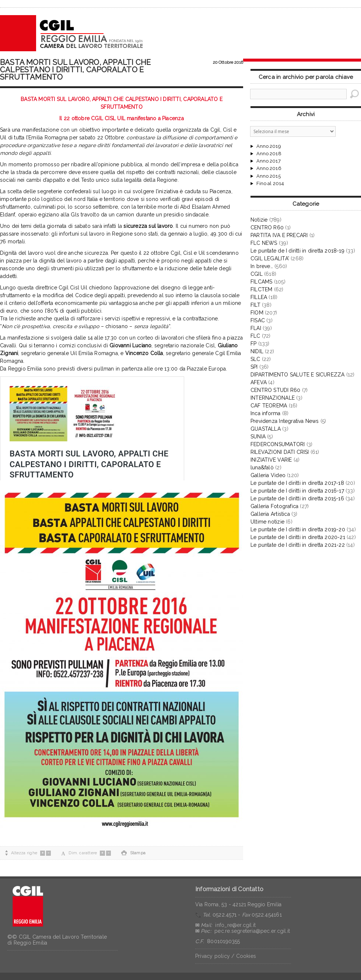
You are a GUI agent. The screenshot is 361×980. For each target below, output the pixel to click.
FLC (255, 336)
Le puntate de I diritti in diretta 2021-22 (298, 545)
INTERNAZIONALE (273, 398)
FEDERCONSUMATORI (278, 444)
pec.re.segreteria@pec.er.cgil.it (252, 931)
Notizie (259, 220)
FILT (255, 305)
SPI (254, 367)
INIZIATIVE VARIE (271, 460)
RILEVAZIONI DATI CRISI (280, 452)
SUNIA (258, 437)
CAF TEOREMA (269, 406)
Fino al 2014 (270, 184)
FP (253, 344)
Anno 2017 (269, 161)
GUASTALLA (266, 429)
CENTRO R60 (267, 227)
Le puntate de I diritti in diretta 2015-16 (297, 498)
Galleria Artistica (270, 514)
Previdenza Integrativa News (285, 421)
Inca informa (266, 413)
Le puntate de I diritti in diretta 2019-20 (298, 529)
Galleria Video (268, 475)
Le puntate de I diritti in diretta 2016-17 (297, 491)
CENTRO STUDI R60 (275, 390)
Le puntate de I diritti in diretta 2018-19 (297, 251)
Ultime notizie (267, 522)
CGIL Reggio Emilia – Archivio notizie (72, 33)
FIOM (257, 313)
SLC (255, 359)
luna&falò (262, 468)
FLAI (256, 328)
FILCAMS (261, 282)
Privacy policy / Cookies (226, 956)
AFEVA (259, 382)
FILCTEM (261, 289)
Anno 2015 (269, 176)
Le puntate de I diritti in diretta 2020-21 (298, 537)
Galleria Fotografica (274, 506)
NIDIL (257, 351)
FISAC (258, 320)
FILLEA (259, 297)
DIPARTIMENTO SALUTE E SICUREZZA (298, 375)
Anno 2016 (269, 168)
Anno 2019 (269, 146)
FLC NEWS (264, 243)
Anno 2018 (269, 154)
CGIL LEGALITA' (270, 258)
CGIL (257, 274)
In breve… (262, 266)
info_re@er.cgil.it (235, 925)
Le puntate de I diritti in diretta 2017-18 (297, 483)
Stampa (133, 853)
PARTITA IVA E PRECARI (279, 235)
